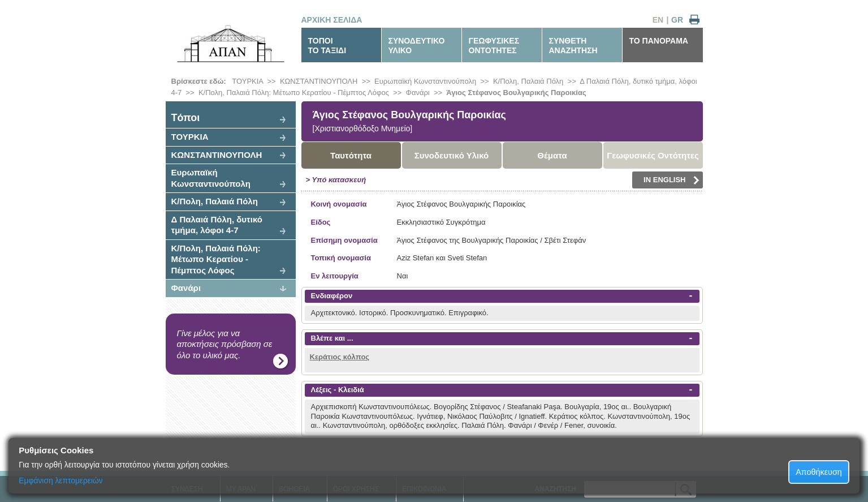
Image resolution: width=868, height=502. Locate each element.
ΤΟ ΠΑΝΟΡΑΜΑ (659, 41)
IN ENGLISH (671, 180)
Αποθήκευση (819, 472)
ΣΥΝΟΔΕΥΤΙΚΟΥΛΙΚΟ (417, 46)
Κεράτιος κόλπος (340, 357)
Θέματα (552, 155)
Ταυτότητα (351, 155)
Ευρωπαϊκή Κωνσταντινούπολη (425, 81)
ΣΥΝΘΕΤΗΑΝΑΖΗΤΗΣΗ (573, 46)
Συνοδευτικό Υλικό (452, 155)
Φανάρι (418, 93)
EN (658, 20)
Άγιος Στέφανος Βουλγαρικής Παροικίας (516, 93)
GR (677, 20)
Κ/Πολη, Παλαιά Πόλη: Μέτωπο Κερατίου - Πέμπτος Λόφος (294, 93)
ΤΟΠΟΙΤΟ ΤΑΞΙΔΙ (327, 46)
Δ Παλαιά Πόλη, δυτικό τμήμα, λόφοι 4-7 (217, 225)
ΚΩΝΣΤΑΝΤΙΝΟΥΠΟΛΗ (319, 81)
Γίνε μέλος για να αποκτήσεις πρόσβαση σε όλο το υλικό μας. (225, 344)
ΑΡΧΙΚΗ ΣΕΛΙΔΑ (332, 20)
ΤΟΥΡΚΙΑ (247, 81)
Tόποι (186, 118)
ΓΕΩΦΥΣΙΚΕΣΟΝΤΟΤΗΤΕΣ (494, 46)
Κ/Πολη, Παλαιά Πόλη (528, 81)
